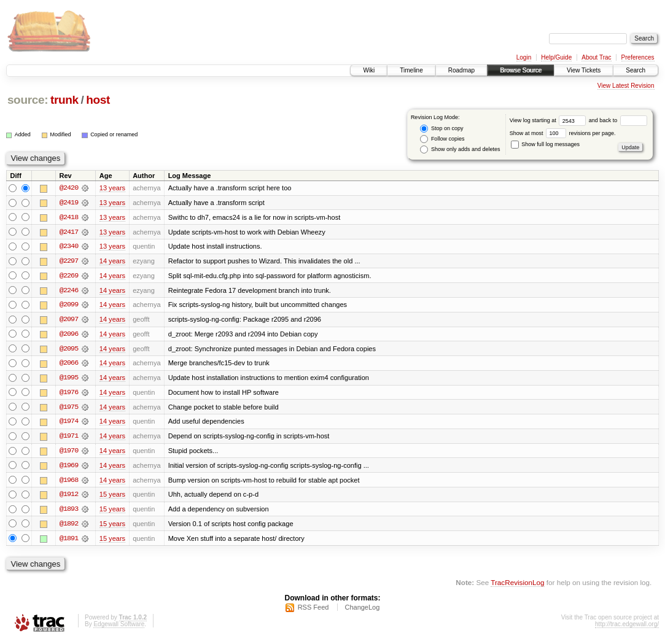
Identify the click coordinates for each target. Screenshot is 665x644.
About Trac (596, 57)
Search (636, 70)
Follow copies (442, 139)
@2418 (69, 217)
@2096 (69, 335)
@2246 (69, 291)
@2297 (69, 262)
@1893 (69, 512)
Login (524, 57)
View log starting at (549, 120)
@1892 (69, 527)
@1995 (69, 379)
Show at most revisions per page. (563, 133)
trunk (64, 100)
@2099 (69, 306)
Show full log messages (545, 144)
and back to (618, 120)
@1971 (69, 438)
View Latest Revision (626, 86)
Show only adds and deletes (460, 149)
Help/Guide (556, 57)
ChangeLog (362, 611)
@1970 (69, 453)
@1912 (69, 497)
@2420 (69, 188)
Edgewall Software (119, 628)
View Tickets (584, 70)
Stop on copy (441, 129)
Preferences (638, 57)
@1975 (69, 409)
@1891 (69, 541)
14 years (112, 262)
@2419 (69, 203)
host (98, 100)
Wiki (369, 70)
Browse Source (521, 70)
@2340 (69, 247)
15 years (112, 497)
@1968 (69, 483)
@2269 (69, 276)
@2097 (69, 320)
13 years (112, 188)
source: (28, 100)
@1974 (69, 424)
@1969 (69, 468)
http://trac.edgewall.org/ (627, 628)
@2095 (69, 350)
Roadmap (461, 70)
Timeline (411, 70)
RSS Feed (313, 611)
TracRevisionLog (517, 586)
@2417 (69, 232)
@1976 (69, 394)
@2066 (69, 365)
